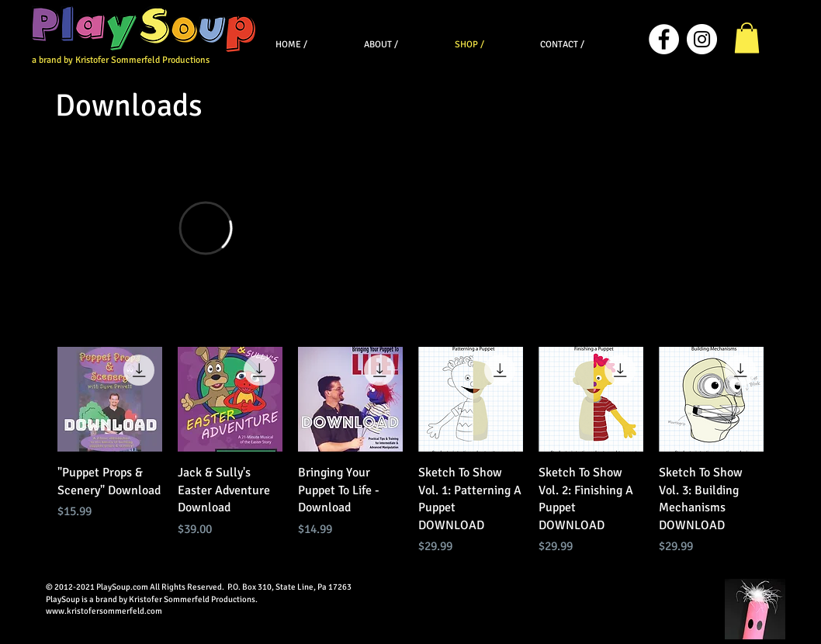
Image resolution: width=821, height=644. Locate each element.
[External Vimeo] (205, 228)
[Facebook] (664, 39)
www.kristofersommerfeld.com (104, 611)
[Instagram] (702, 39)
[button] (747, 38)
